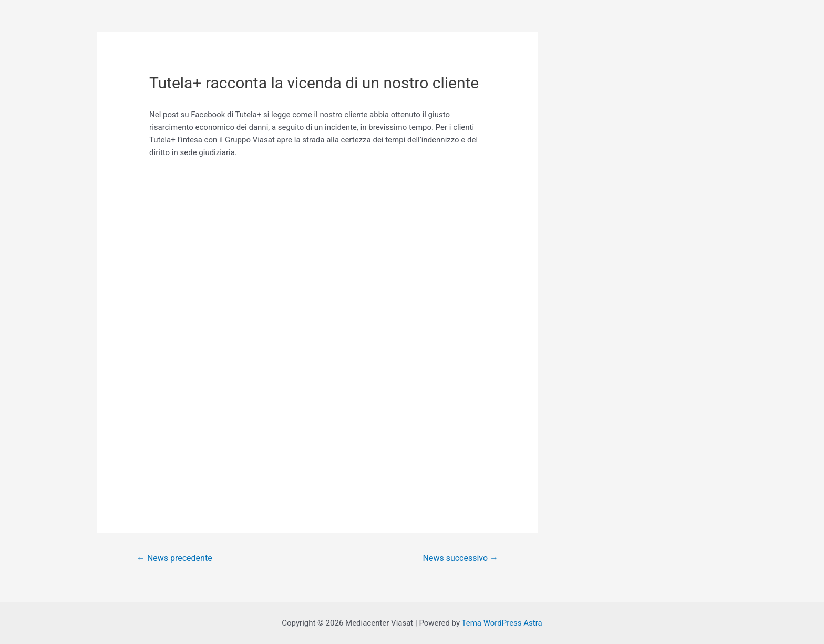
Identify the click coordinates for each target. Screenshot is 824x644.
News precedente (174, 558)
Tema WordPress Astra (502, 623)
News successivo (461, 558)
